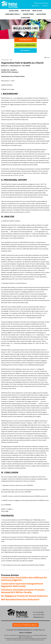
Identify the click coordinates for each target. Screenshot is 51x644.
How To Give (25, 11)
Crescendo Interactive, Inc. (25, 630)
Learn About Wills (12, 14)
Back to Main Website (41, 3)
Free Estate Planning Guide (25, 45)
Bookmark (44, 571)
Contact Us (45, 6)
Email (19, 571)
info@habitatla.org (38, 617)
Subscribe (32, 571)
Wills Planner (35, 6)
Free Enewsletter (25, 40)
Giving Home (14, 11)
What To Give (37, 11)
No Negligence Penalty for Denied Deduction (24, 596)
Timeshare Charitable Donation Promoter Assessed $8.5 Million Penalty (23, 591)
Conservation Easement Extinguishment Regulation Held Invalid (22, 585)
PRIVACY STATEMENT (25, 633)
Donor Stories (28, 14)
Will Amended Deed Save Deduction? (20, 599)
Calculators (41, 14)
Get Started (25, 50)
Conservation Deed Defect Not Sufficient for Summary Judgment (24, 579)
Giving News (25, 18)
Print (7, 571)
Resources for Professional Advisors (26, 625)
